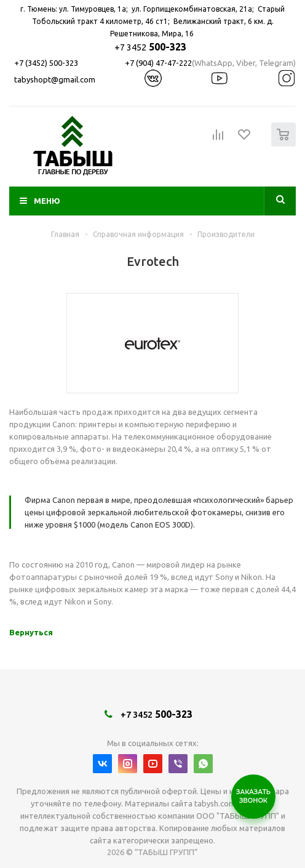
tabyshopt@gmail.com (55, 79)
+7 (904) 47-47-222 (158, 63)
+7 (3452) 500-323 (46, 63)
